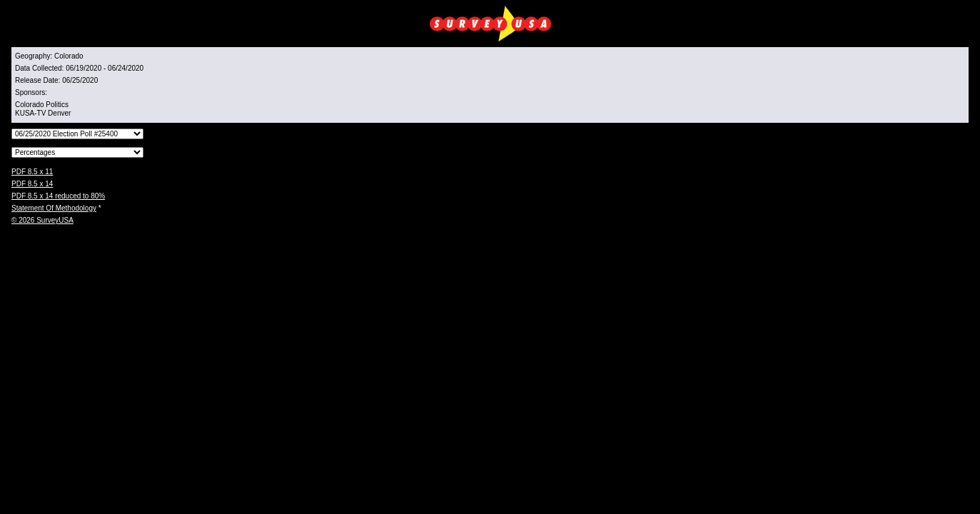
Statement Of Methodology (54, 208)
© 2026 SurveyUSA (42, 220)
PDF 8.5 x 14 (32, 184)
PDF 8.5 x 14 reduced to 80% (58, 196)
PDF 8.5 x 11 (32, 172)
